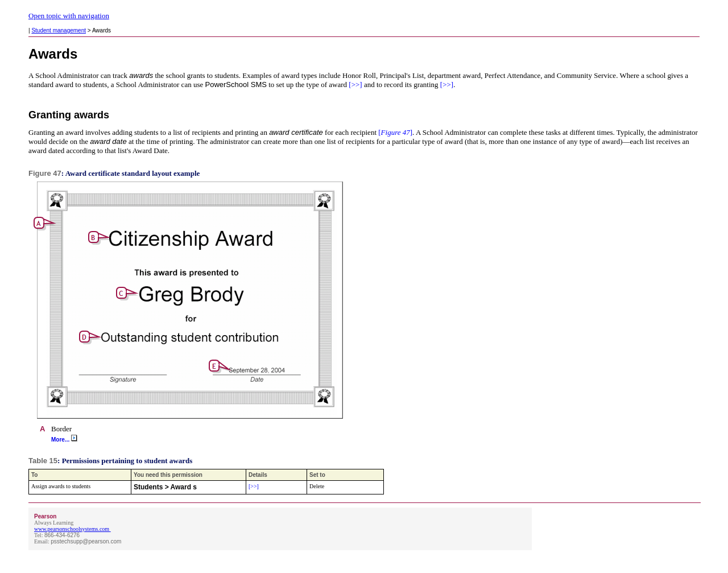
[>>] (355, 84)
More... (64, 440)
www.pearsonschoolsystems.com (72, 529)
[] (394, 132)
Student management (59, 30)
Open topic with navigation (69, 16)
